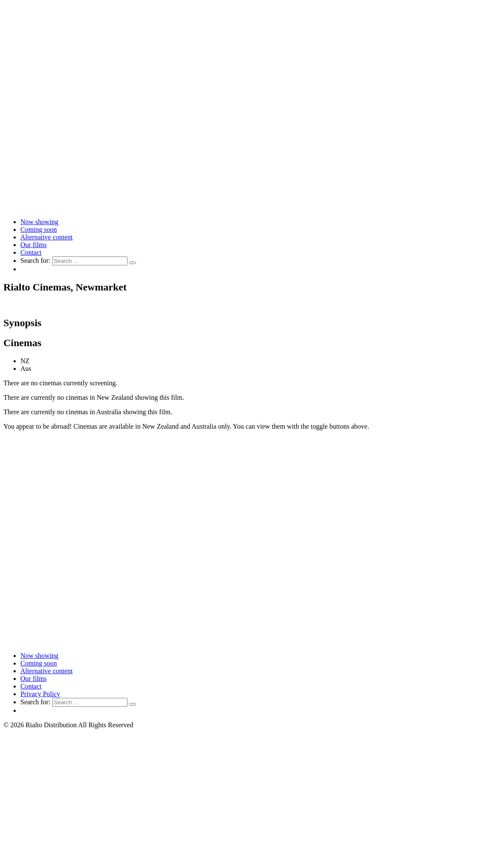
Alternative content (47, 237)
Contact (31, 252)
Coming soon (39, 229)
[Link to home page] (247, 207)
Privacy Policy (40, 694)
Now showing (39, 222)
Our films (34, 245)
